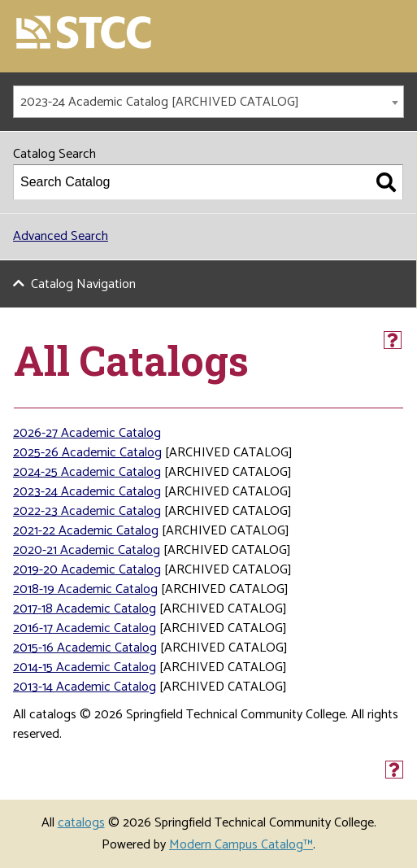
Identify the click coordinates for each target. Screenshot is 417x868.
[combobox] (208, 102)
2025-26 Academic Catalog (87, 453)
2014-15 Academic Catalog (85, 667)
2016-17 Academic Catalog (85, 628)
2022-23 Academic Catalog (87, 511)
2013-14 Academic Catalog (85, 687)
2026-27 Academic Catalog (87, 433)
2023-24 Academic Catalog (87, 492)
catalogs (81, 823)
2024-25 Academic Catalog (87, 472)
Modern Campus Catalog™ (241, 845)
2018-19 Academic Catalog (85, 589)
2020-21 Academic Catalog (87, 550)
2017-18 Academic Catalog (85, 609)
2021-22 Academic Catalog (86, 531)
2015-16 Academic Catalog (85, 648)
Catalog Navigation (83, 284)
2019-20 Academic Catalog (87, 570)
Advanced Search (61, 236)
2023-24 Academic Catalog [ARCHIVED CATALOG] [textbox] (160, 102)
